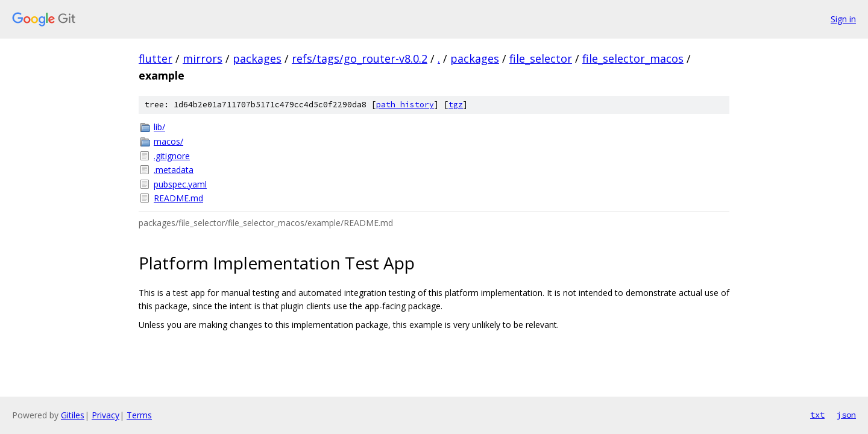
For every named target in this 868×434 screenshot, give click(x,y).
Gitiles (73, 415)
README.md (178, 198)
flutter (156, 58)
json (846, 415)
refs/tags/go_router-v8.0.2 (360, 58)
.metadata (174, 170)
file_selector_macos (633, 58)
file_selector (541, 58)
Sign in (843, 19)
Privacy (105, 415)
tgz (456, 105)
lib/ (159, 127)
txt (817, 415)
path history (405, 105)
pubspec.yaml (180, 184)
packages (257, 58)
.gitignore (172, 156)
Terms (139, 415)
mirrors (203, 58)
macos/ (168, 141)
